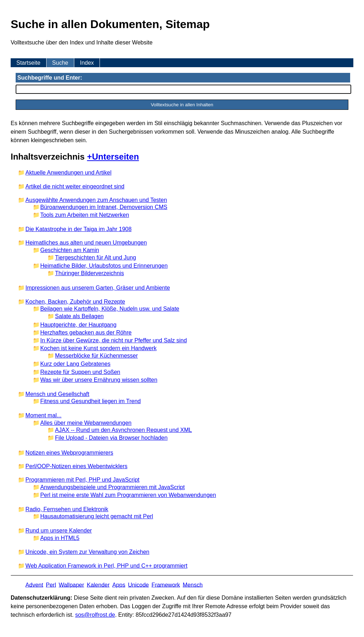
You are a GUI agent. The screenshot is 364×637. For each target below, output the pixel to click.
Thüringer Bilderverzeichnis (90, 273)
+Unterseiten (113, 157)
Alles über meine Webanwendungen (86, 423)
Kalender (98, 585)
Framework (166, 585)
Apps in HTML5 (60, 538)
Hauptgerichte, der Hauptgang (78, 325)
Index (87, 63)
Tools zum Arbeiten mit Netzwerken (85, 215)
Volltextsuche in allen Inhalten (182, 105)
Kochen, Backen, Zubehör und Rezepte (75, 302)
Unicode (138, 585)
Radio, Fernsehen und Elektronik (67, 509)
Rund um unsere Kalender (59, 531)
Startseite (28, 63)
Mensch (193, 585)
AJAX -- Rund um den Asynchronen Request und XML (124, 430)
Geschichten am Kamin (69, 250)
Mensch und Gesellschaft (58, 394)
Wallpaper (71, 585)
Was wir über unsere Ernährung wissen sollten (99, 380)
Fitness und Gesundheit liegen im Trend (90, 401)
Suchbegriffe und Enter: (50, 78)
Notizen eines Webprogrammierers (69, 453)
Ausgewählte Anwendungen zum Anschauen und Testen (96, 200)
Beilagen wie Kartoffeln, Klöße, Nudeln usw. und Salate (110, 309)
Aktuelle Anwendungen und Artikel (69, 173)
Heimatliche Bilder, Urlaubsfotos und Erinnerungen (104, 266)
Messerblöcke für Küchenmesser (97, 356)
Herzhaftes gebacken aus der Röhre (86, 333)
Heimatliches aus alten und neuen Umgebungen (86, 243)
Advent (34, 585)
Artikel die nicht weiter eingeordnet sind (75, 186)
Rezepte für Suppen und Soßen (80, 372)
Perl (51, 585)
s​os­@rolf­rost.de (95, 615)
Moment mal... (44, 415)
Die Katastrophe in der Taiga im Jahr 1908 (79, 229)
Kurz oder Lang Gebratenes (75, 364)
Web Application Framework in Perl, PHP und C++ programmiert (107, 566)
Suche (60, 63)
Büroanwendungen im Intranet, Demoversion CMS (104, 207)
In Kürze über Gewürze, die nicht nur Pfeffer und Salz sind (113, 340)
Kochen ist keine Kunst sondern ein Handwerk (98, 348)
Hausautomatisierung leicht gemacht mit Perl (97, 516)
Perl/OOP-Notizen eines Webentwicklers (77, 466)
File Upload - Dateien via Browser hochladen (111, 438)
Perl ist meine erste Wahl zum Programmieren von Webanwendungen (128, 495)
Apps (119, 585)
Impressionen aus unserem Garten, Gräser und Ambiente (98, 288)
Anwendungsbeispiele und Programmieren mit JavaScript (112, 487)
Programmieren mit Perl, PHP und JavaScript (83, 480)
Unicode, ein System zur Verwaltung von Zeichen (88, 552)
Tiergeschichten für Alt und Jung (96, 258)
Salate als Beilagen (79, 316)
